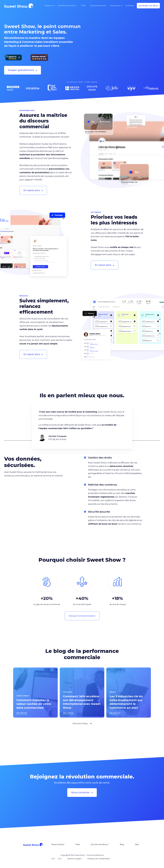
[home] (19, 6)
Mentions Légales (74, 859)
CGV (53, 859)
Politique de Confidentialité (99, 859)
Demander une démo (148, 6)
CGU (60, 859)
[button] (49, 6)
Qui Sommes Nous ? (100, 844)
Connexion (130, 6)
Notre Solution (58, 844)
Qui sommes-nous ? (98, 6)
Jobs (137, 844)
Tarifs (83, 6)
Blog (122, 844)
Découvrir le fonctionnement (82, 616)
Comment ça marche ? (67, 6)
